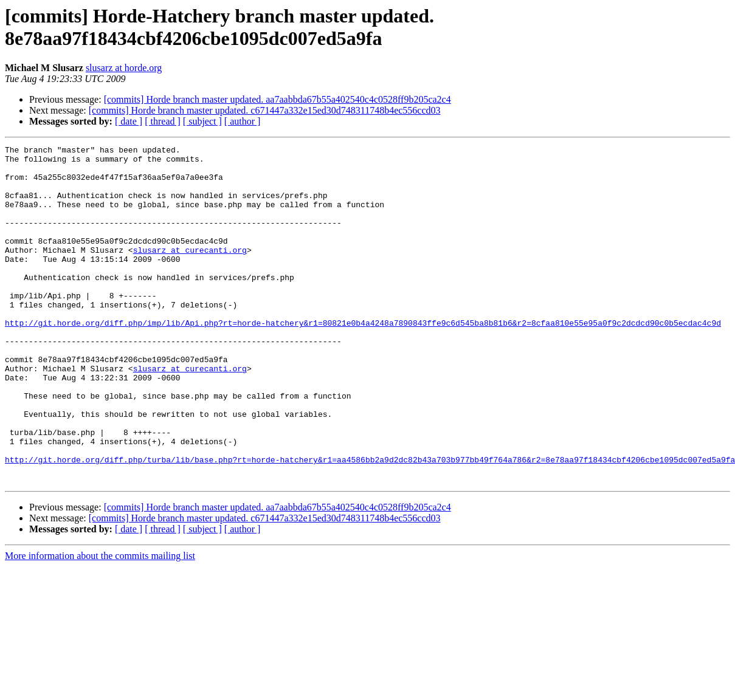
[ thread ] (163, 121)
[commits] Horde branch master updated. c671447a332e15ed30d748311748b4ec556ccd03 (265, 110)
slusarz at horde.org (124, 68)
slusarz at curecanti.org (190, 272)
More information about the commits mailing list (100, 623)
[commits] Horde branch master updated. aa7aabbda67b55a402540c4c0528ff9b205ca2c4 (278, 99)
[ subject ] (202, 121)
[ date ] (129, 121)
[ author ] (243, 121)
